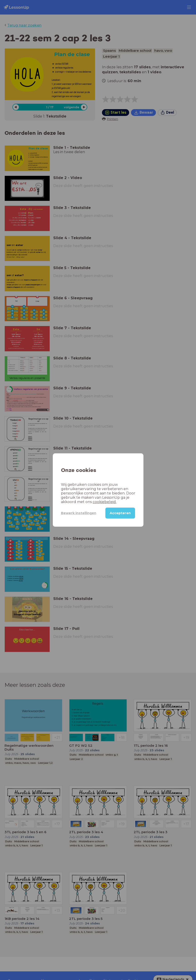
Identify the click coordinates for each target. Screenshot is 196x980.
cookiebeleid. (105, 502)
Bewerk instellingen (79, 513)
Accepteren (120, 513)
